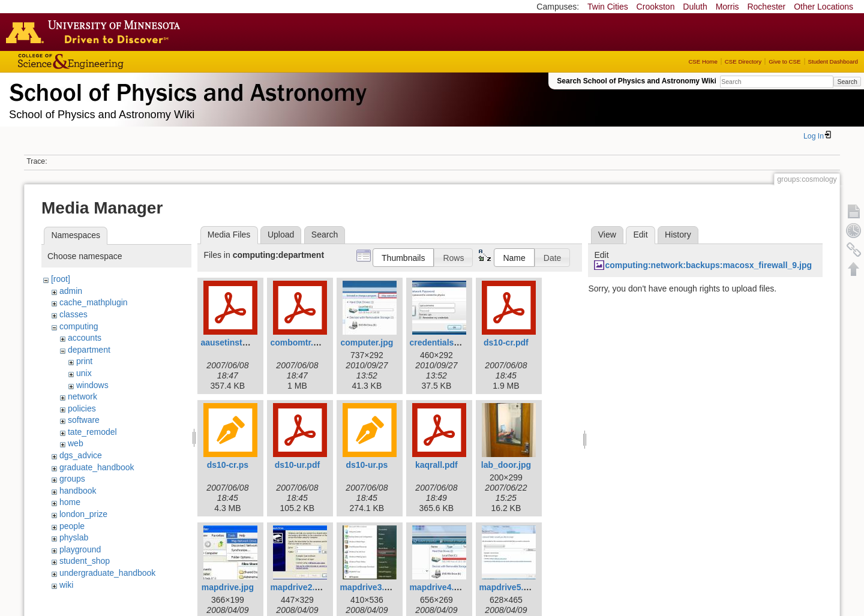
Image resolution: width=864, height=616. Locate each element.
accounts (85, 338)
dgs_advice (81, 455)
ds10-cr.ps (228, 465)
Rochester (766, 7)
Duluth (695, 7)
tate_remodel (92, 432)
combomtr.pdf (298, 342)
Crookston (656, 7)
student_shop (85, 561)
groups (72, 479)
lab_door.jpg (506, 465)
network (82, 396)
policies (82, 408)
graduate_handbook (97, 467)
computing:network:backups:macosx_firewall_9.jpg (708, 265)
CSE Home (703, 61)
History (678, 235)
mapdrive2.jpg (298, 587)
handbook (78, 491)
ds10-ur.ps (367, 465)
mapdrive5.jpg (507, 587)
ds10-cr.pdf (506, 342)
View (607, 235)
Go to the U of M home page (96, 32)
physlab (74, 537)
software (84, 420)
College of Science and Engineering (108, 61)
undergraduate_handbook (107, 573)
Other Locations (823, 7)
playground (80, 549)
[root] (61, 279)
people (72, 526)
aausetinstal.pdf (232, 342)
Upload (281, 235)
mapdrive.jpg (228, 587)
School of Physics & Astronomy (186, 90)
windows (92, 385)
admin (71, 291)
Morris (727, 7)
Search (847, 82)
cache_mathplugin (94, 302)
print (84, 361)
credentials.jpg (439, 342)
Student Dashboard (833, 61)
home (70, 502)
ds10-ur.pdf (297, 465)
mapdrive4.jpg (438, 587)
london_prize (83, 514)
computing (79, 326)
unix (84, 373)
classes (73, 314)
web (76, 443)
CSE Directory (743, 61)
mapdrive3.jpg (368, 587)
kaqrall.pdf (436, 465)
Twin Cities (608, 7)
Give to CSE (784, 61)
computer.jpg (367, 342)
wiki (66, 585)
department (89, 350)
